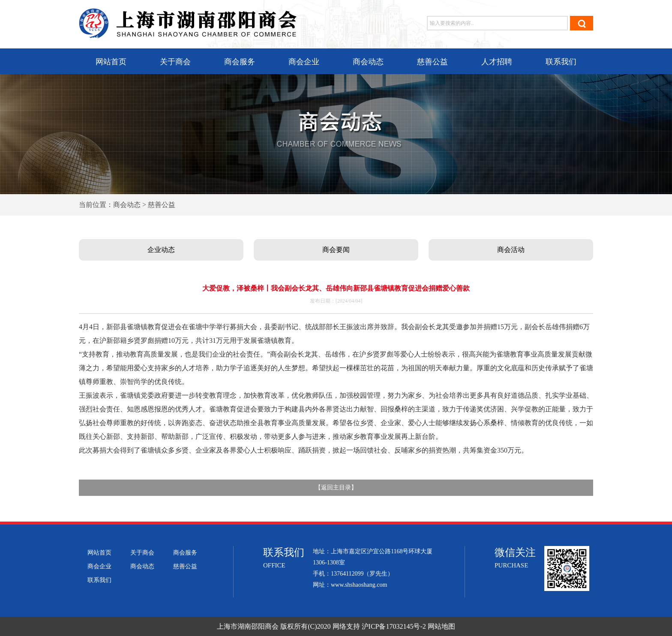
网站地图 (441, 626)
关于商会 (175, 62)
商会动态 (368, 62)
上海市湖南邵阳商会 (248, 626)
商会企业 (304, 62)
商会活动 (511, 250)
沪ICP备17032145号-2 (394, 626)
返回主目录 (336, 487)
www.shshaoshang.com (359, 585)
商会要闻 (336, 250)
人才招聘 (497, 62)
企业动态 (161, 250)
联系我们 (561, 62)
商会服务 (240, 62)
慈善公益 (432, 62)
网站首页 (111, 62)
